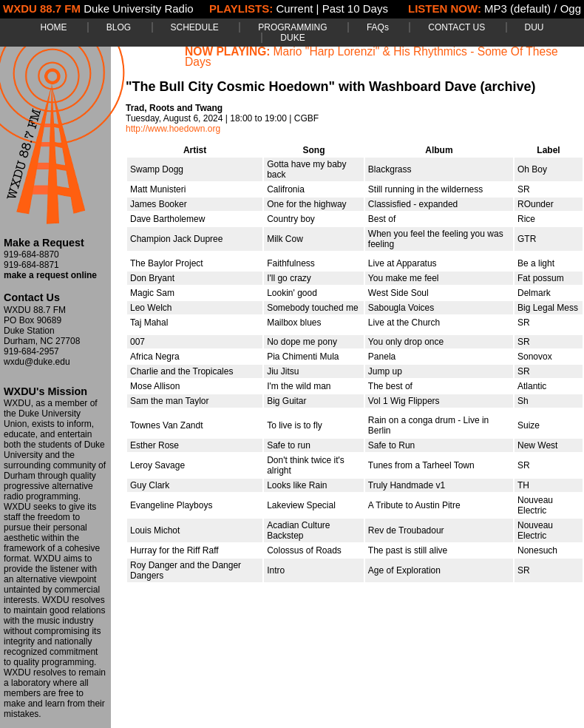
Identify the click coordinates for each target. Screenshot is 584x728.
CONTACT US (456, 27)
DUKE (292, 38)
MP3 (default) (517, 9)
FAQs (378, 27)
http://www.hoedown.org (173, 129)
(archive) (507, 87)
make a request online (50, 275)
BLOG (119, 27)
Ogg (571, 9)
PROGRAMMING (292, 27)
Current (294, 9)
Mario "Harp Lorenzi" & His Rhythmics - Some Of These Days (371, 57)
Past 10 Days (355, 9)
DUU (534, 27)
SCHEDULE (195, 27)
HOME (53, 27)
